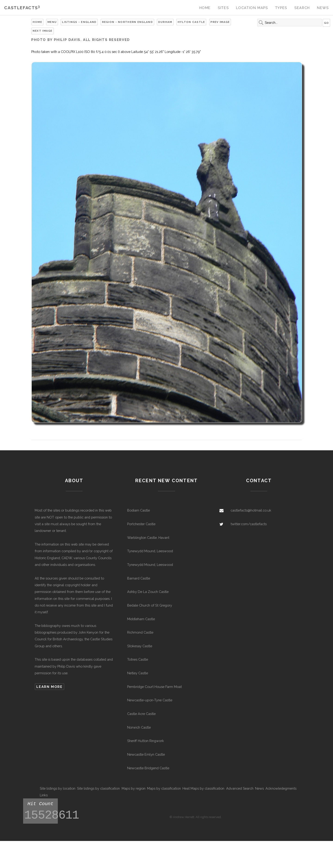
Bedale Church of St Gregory (150, 605)
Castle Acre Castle (141, 714)
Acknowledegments (281, 788)
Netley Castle (138, 673)
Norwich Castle (139, 727)
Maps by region (134, 788)
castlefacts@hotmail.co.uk (251, 510)
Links (44, 795)
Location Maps (252, 8)
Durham (165, 22)
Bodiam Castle (139, 510)
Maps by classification (164, 788)
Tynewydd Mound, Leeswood (150, 551)
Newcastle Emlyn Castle (146, 754)
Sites (223, 8)
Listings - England (79, 22)
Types (281, 8)
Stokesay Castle (140, 646)
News (323, 8)
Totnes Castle (138, 659)
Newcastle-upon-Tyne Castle (150, 700)
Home (205, 8)
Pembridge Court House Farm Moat (154, 687)
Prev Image (220, 22)
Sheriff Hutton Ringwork (146, 741)
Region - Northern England (127, 22)
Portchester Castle (141, 524)
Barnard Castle (139, 578)
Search (302, 8)
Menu (52, 22)
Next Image (43, 31)
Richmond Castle (140, 632)
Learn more (49, 687)
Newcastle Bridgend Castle (148, 768)
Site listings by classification (98, 788)
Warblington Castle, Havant (148, 538)
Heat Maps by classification (203, 788)
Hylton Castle (191, 22)
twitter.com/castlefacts (249, 524)
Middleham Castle (141, 619)
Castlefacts (22, 8)
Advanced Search (240, 788)
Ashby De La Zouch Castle (148, 592)
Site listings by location (58, 788)
